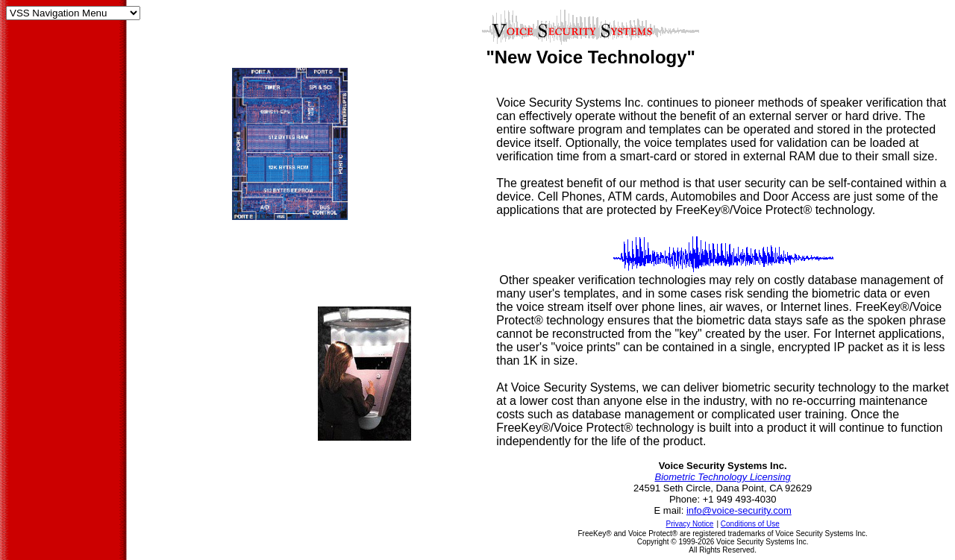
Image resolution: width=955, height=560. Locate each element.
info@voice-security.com (739, 510)
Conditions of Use (750, 524)
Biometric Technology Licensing (722, 477)
